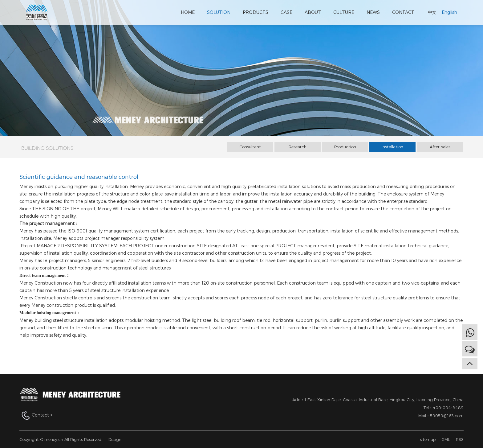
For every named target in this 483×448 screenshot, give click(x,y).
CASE (286, 12)
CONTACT (403, 12)
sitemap (428, 439)
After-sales (440, 147)
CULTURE (344, 12)
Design (115, 439)
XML (446, 439)
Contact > (42, 415)
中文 (432, 12)
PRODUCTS (256, 12)
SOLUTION (219, 12)
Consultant (250, 147)
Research (298, 147)
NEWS (373, 12)
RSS (460, 439)
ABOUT (313, 12)
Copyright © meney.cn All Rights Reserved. (61, 439)
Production (345, 147)
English (449, 12)
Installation (392, 147)
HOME (188, 12)
